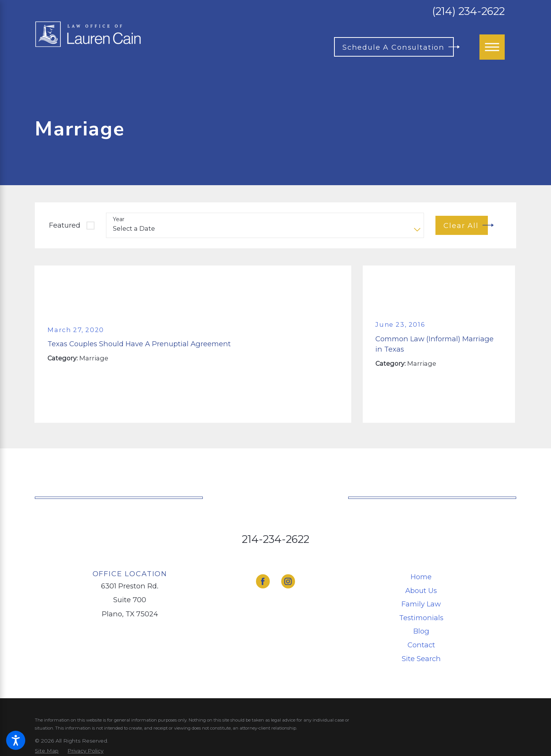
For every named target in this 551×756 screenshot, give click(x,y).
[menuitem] (421, 577)
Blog (421, 631)
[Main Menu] (492, 47)
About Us (421, 591)
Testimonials (421, 618)
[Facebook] (263, 581)
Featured (65, 225)
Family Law (421, 604)
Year (119, 219)
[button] (16, 740)
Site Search (421, 659)
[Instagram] (288, 581)
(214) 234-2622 (468, 11)
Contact (421, 645)
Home (421, 577)
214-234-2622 (275, 539)
